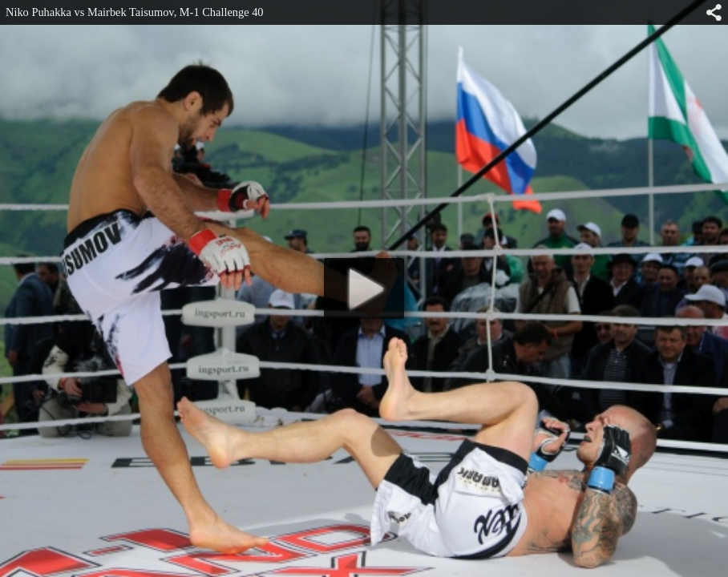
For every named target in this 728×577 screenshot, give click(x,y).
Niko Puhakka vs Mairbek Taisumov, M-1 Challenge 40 (135, 12)
